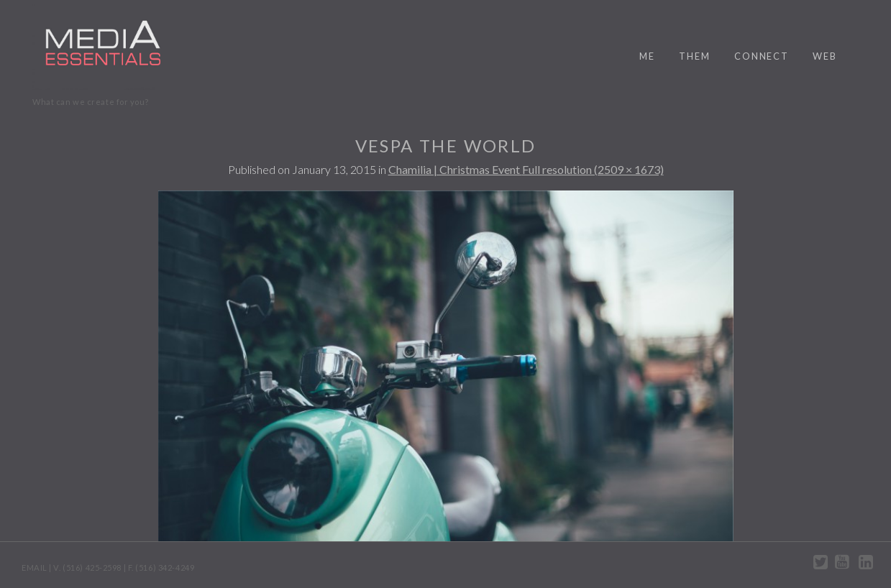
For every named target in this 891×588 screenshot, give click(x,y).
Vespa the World (446, 146)
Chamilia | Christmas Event (455, 169)
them (695, 56)
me (647, 56)
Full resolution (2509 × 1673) (593, 169)
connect (762, 56)
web (825, 56)
